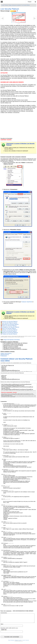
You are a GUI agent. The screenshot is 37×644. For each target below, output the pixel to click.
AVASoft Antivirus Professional (5, 355)
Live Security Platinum (26, 5)
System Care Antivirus (6, 353)
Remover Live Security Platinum (10, 333)
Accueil (3, 5)
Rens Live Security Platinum (9, 328)
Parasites (7, 5)
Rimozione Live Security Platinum (10, 324)
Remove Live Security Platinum (10, 322)
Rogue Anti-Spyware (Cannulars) (15, 5)
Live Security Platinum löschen (10, 323)
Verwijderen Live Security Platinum (11, 327)
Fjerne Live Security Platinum (9, 326)
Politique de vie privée (18, 642)
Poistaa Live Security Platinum (10, 334)
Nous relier (27, 642)
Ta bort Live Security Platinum (9, 331)
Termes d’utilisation (11, 642)
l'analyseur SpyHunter (27, 302)
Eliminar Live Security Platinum (10, 330)
